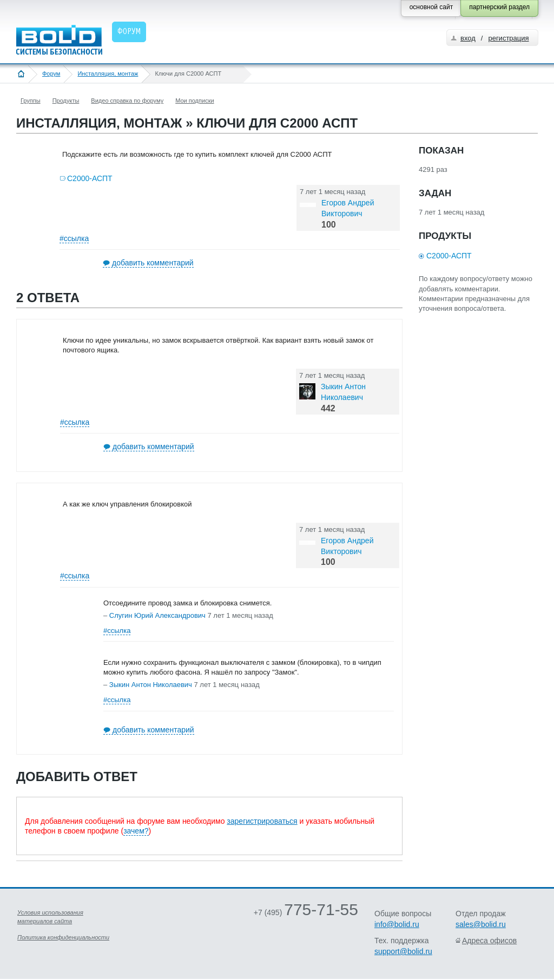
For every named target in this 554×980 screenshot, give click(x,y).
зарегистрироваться (262, 821)
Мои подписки (194, 101)
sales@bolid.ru (481, 924)
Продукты (66, 101)
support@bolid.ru (403, 951)
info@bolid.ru (397, 924)
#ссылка (74, 238)
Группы (31, 101)
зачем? (136, 831)
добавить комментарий (153, 263)
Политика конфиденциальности (63, 937)
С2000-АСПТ (90, 178)
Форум (51, 74)
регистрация (508, 38)
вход (468, 38)
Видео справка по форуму (127, 101)
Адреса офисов (489, 941)
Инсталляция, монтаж (108, 74)
